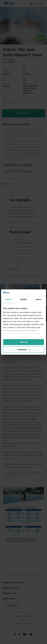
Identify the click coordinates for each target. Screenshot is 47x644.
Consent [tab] (8, 299)
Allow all (23, 342)
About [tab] (38, 299)
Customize (24, 350)
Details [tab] (24, 299)
